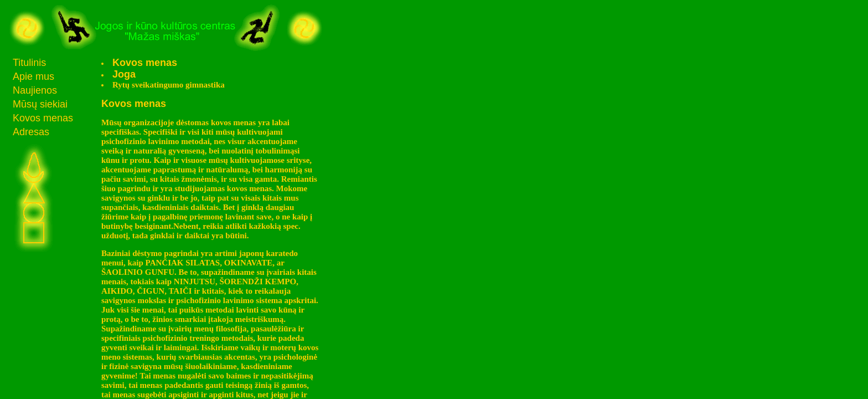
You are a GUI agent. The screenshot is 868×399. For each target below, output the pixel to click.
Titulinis (29, 63)
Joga (124, 74)
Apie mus (33, 76)
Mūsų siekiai (40, 104)
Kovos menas (43, 118)
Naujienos (35, 90)
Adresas (31, 132)
